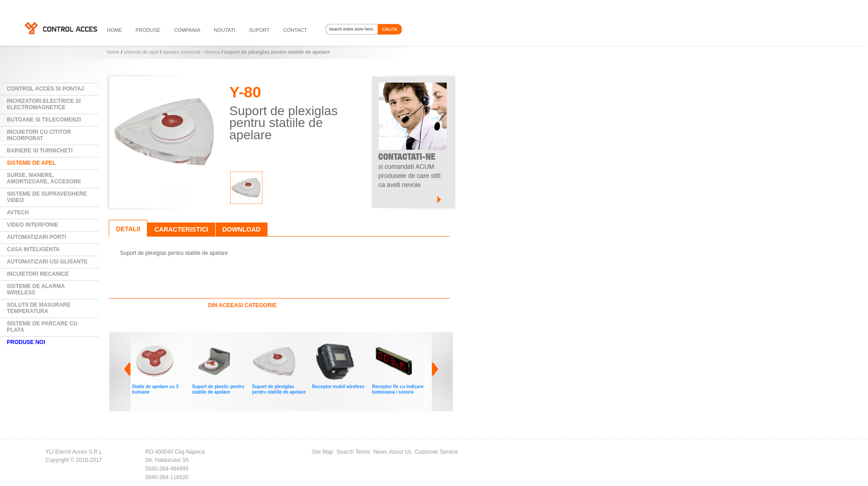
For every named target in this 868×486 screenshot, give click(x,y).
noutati (225, 30)
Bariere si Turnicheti (40, 151)
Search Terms (353, 452)
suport (259, 30)
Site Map (322, 452)
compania (187, 30)
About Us (400, 452)
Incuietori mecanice (38, 274)
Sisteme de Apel (141, 52)
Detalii (128, 229)
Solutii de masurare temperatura (39, 308)
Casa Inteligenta (33, 249)
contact (295, 30)
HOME (114, 30)
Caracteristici (181, 229)
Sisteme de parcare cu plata (42, 327)
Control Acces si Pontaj (45, 89)
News (380, 452)
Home (113, 52)
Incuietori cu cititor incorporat (39, 135)
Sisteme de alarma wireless (36, 289)
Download (242, 229)
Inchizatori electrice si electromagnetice (44, 104)
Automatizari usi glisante (47, 262)
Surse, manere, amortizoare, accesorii (44, 178)
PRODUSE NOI (26, 342)
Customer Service (436, 452)
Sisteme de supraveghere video (47, 197)
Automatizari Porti (36, 237)
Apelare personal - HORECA (191, 52)
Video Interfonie (33, 225)
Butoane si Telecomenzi (44, 120)
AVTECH (18, 213)
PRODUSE (148, 30)
